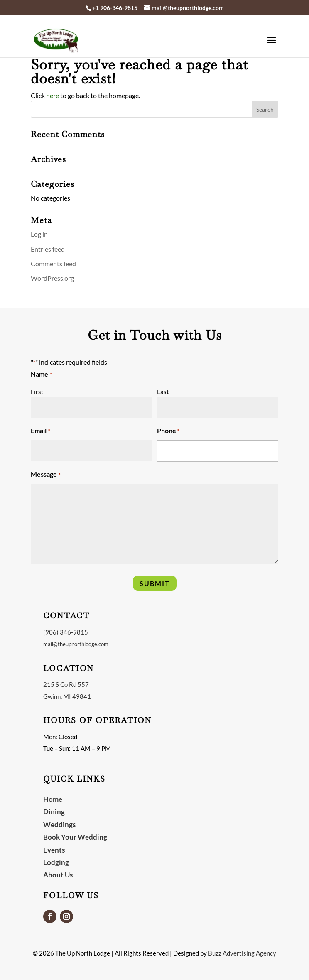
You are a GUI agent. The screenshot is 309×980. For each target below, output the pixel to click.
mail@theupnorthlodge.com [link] (76, 644)
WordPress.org (52, 278)
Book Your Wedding (75, 837)
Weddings (59, 824)
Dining (54, 812)
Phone (168, 431)
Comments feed (53, 263)
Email (40, 431)
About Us (58, 875)
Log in (39, 234)
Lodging (56, 862)
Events (54, 850)
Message (45, 475)
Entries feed (48, 249)
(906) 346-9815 (66, 632)
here (53, 95)
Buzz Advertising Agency (242, 953)
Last (163, 392)
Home (53, 799)
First (37, 392)
